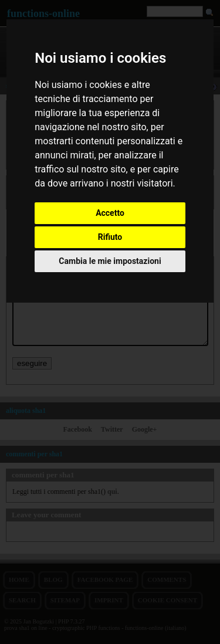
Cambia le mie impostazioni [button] (110, 261)
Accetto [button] (110, 213)
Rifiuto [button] (110, 237)
